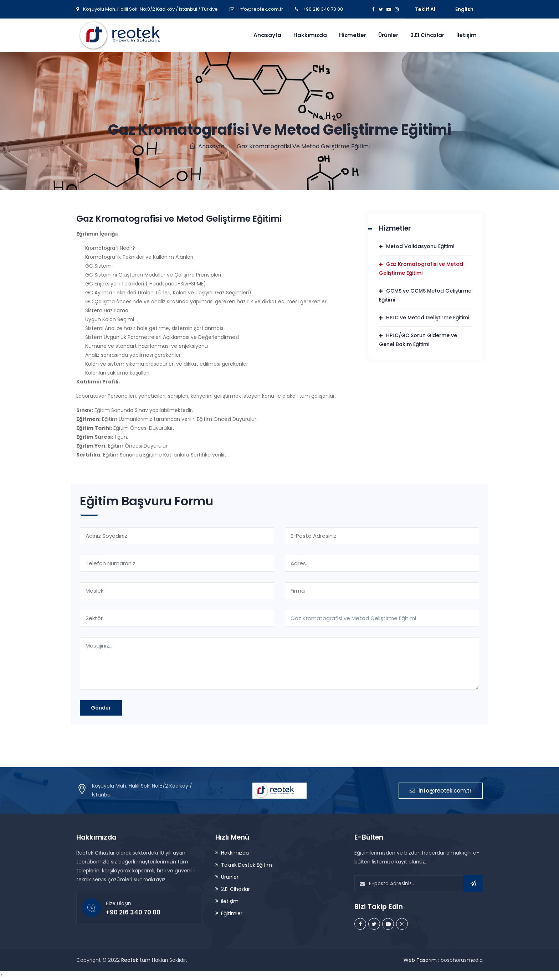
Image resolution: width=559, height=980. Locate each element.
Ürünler (388, 35)
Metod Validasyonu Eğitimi (420, 246)
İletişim (466, 35)
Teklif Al (425, 9)
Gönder (101, 708)
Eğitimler (232, 913)
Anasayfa (267, 35)
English (464, 9)
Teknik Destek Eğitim (247, 865)
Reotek (130, 960)
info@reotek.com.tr (261, 9)
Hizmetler (353, 35)
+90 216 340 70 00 (323, 9)
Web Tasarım (420, 960)
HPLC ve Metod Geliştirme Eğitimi (428, 318)
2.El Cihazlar (427, 35)
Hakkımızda (310, 35)
